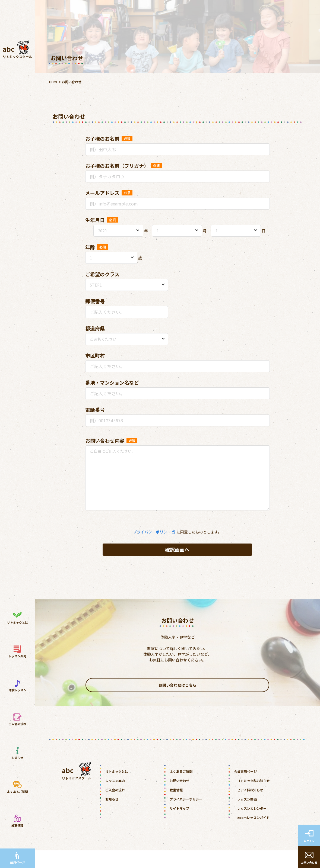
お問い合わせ (179, 798)
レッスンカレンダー (252, 826)
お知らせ (112, 817)
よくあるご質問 (181, 789)
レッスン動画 (247, 817)
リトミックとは (117, 789)
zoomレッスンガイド (253, 835)
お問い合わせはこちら (177, 701)
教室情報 (176, 807)
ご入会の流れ (115, 807)
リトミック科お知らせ (254, 798)
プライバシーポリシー (152, 532)
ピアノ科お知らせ (250, 807)
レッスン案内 (115, 798)
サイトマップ (179, 826)
